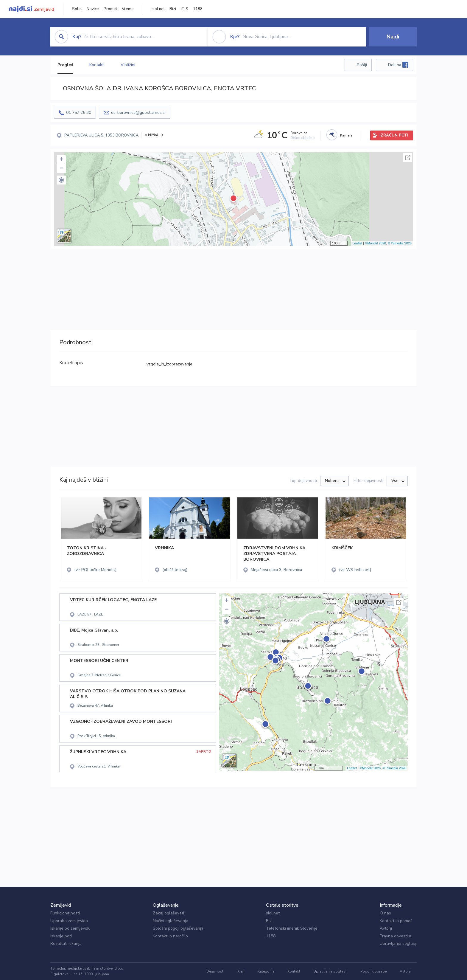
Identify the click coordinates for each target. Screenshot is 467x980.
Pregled (65, 65)
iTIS (185, 9)
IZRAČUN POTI (394, 135)
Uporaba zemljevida (69, 921)
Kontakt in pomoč (396, 921)
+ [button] (62, 160)
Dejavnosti (215, 971)
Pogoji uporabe (373, 971)
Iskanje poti (61, 936)
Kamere (346, 135)
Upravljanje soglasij (398, 943)
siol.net (158, 9)
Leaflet (357, 243)
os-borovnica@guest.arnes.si (138, 113)
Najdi (393, 37)
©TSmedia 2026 (400, 243)
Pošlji (362, 65)
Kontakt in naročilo (170, 936)
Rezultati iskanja (66, 943)
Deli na (398, 65)
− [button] (62, 169)
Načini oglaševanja (171, 921)
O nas (385, 913)
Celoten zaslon (408, 158)
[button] (61, 180)
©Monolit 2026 (375, 243)
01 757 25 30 (79, 113)
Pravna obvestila (396, 936)
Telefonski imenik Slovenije (292, 928)
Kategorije (266, 971)
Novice (93, 9)
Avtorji (386, 928)
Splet (77, 9)
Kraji (241, 971)
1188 (198, 9)
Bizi (173, 9)
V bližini (128, 65)
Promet (110, 9)
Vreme (128, 9)
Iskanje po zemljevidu (70, 928)
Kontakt (294, 971)
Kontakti (97, 65)
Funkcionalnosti (65, 913)
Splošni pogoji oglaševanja (178, 928)
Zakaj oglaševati (168, 913)
